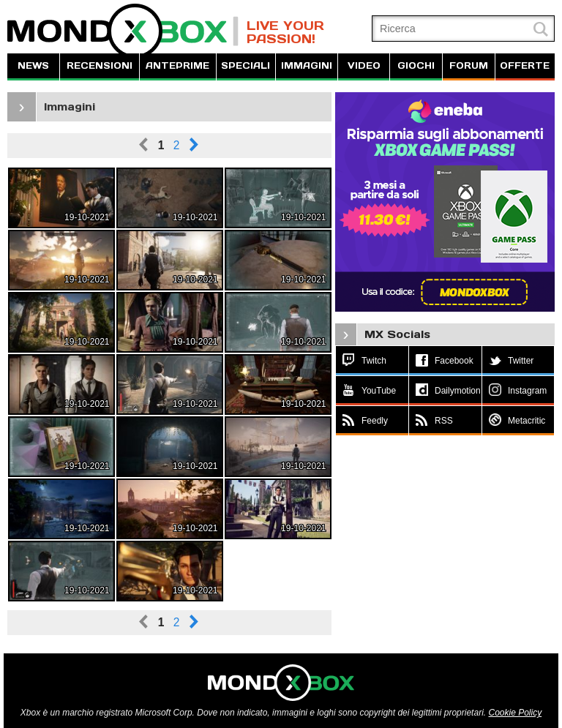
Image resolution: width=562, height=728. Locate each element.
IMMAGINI (307, 65)
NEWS (33, 65)
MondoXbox (123, 31)
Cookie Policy (515, 713)
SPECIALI (246, 65)
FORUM (469, 65)
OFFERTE (525, 65)
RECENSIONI (100, 65)
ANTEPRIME (177, 65)
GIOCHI (416, 65)
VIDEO (364, 65)
